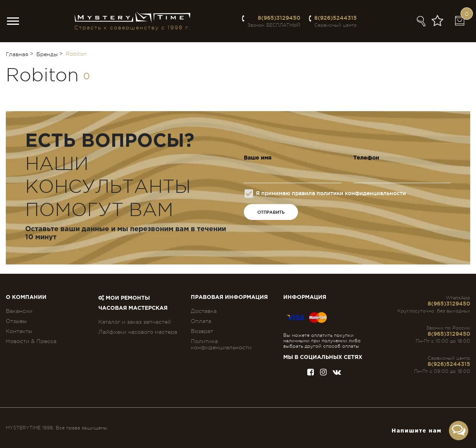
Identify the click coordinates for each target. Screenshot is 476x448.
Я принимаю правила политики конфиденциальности (325, 194)
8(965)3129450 (279, 18)
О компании (26, 297)
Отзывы (16, 321)
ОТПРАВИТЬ (271, 212)
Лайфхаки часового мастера (138, 332)
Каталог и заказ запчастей (135, 322)
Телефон (366, 158)
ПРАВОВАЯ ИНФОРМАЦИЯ (229, 297)
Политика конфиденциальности (221, 344)
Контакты (19, 331)
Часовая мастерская (133, 308)
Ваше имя (258, 158)
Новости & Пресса (31, 341)
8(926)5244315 (336, 18)
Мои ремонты (124, 298)
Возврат (202, 331)
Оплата (201, 321)
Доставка (204, 311)
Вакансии (19, 311)
